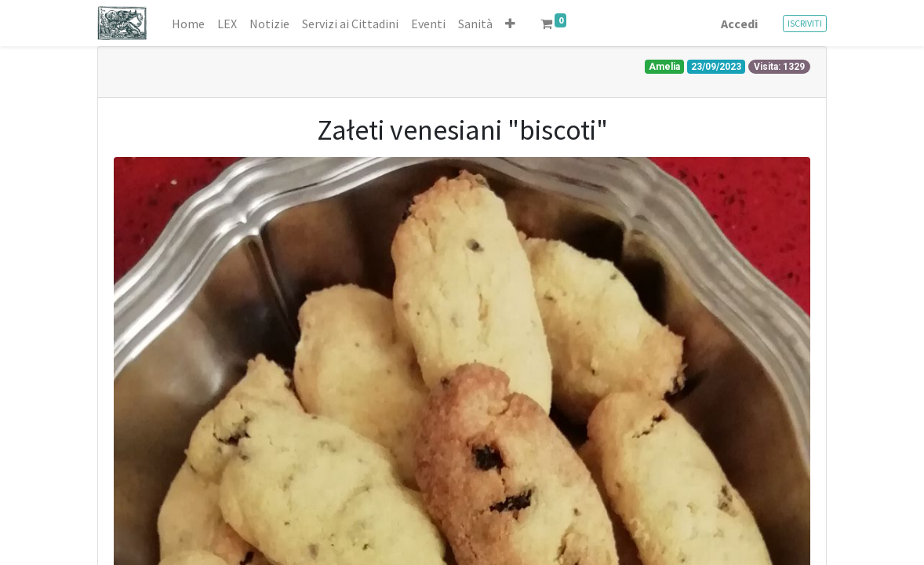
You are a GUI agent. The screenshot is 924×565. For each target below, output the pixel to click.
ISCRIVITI (805, 23)
